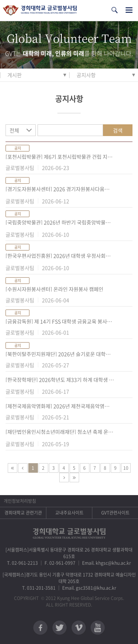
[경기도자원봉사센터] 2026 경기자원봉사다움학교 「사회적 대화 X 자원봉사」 (60, 189)
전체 (14, 130)
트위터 (59, 628)
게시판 (15, 75)
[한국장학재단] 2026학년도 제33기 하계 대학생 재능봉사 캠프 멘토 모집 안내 (60, 380)
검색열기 (114, 10)
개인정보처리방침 (20, 501)
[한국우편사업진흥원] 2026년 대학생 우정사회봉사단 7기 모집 (60, 256)
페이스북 (40, 628)
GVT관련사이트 (115, 513)
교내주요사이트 (69, 513)
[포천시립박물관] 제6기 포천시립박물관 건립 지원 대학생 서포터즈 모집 (60, 157)
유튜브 (98, 628)
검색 (118, 130)
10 (126, 468)
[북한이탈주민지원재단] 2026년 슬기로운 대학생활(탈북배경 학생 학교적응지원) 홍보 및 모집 (60, 354)
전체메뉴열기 (129, 10)
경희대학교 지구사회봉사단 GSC (40, 10)
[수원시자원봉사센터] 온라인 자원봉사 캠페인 (54, 289)
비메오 (79, 628)
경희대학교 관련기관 (23, 513)
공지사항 (86, 75)
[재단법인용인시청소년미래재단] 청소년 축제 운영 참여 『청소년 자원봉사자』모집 (60, 432)
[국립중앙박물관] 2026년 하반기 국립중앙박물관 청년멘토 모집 (60, 222)
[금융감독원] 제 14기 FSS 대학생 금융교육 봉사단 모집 (60, 321)
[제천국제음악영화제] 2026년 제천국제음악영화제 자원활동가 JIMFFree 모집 (60, 406)
